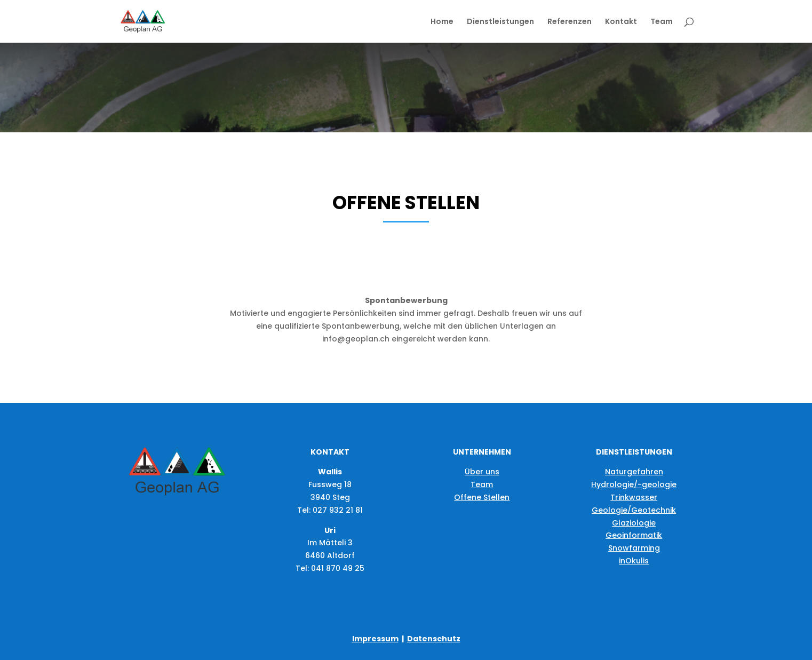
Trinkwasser (634, 497)
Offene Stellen (482, 497)
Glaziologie (634, 523)
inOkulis (634, 561)
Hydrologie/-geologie (634, 484)
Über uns (482, 472)
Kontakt (621, 22)
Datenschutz (434, 639)
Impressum (375, 639)
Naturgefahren (634, 472)
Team (662, 22)
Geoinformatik (634, 535)
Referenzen (570, 22)
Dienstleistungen (500, 22)
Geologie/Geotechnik (634, 510)
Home (442, 22)
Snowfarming (634, 548)
